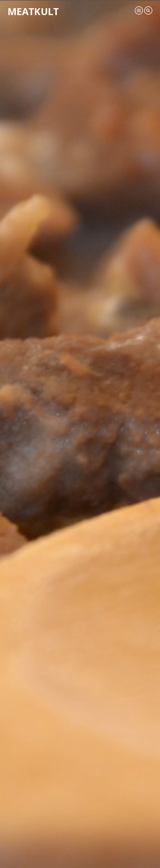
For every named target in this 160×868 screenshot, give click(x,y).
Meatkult (33, 11)
